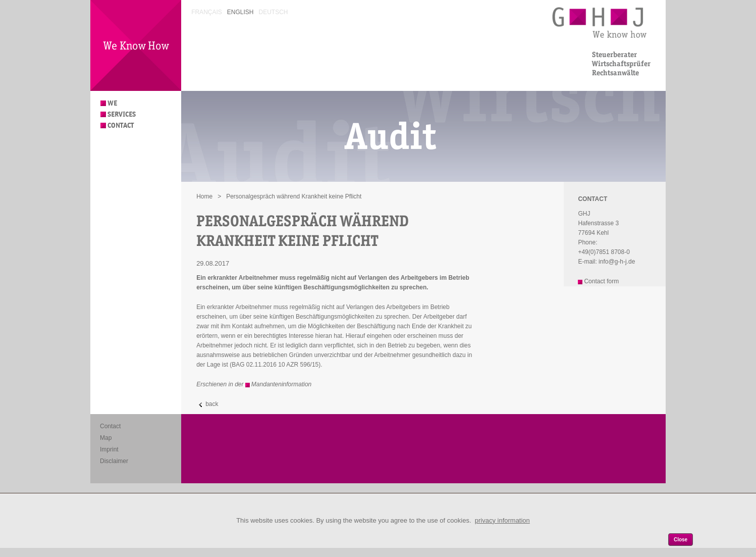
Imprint (109, 449)
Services (122, 114)
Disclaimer (114, 461)
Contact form (601, 281)
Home (204, 196)
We (112, 103)
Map (106, 438)
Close (681, 540)
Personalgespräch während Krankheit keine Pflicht (294, 196)
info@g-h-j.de (617, 262)
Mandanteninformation (281, 384)
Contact (121, 125)
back (212, 404)
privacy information (502, 520)
